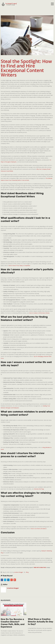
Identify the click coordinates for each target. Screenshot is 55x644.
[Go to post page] (14, 609)
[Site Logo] (9, 4)
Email (15, 580)
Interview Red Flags (39, 489)
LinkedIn (8, 580)
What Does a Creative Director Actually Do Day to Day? (41, 622)
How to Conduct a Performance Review (39, 313)
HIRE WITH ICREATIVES (40, 567)
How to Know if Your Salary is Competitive (19, 266)
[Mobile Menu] (52, 4)
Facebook (2, 580)
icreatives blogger (18, 572)
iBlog (27, 572)
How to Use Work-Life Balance (39, 529)
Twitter (5, 580)
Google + (12, 580)
